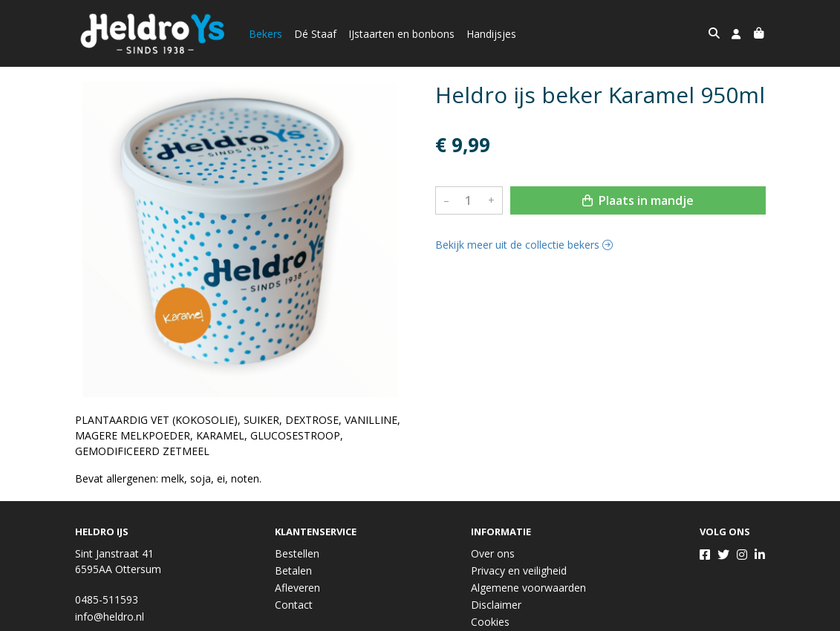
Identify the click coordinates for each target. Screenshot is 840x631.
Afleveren (297, 588)
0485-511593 (107, 599)
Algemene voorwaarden (528, 588)
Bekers (266, 34)
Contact (294, 605)
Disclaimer (496, 605)
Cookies (490, 622)
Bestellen (297, 553)
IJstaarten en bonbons (401, 34)
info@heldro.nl (110, 617)
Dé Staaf (315, 34)
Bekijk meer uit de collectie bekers (524, 245)
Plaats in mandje (638, 200)
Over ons (493, 553)
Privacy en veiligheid (519, 570)
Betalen (293, 570)
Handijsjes (491, 34)
